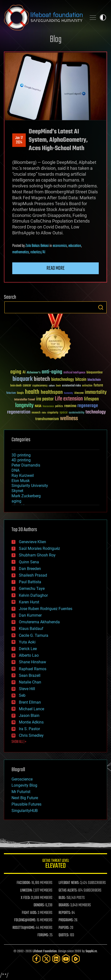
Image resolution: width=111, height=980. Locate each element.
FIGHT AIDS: (29, 913)
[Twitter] (46, 959)
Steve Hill (27, 689)
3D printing (21, 455)
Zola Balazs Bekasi (37, 246)
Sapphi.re (91, 951)
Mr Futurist (21, 792)
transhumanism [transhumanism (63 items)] (47, 419)
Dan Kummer (30, 615)
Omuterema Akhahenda (39, 622)
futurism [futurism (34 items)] (11, 393)
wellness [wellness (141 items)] (69, 419)
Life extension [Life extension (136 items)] (69, 399)
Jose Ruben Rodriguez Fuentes (46, 609)
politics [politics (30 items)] (59, 406)
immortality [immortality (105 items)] (96, 392)
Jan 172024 (19, 140)
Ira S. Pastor (29, 729)
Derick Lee (28, 649)
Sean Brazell (30, 675)
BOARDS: (64, 905)
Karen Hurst (29, 602)
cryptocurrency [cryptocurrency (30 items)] (40, 386)
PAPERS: (64, 928)
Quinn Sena (29, 562)
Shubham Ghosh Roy (37, 555)
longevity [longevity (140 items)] (24, 406)
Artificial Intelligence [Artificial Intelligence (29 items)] (74, 373)
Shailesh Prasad (33, 575)
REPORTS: (65, 913)
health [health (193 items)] (32, 392)
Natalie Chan (30, 682)
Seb (22, 695)
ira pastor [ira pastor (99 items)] (45, 399)
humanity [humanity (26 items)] (68, 393)
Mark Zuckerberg (26, 496)
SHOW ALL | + (19, 742)
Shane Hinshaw (32, 662)
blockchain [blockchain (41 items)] (94, 380)
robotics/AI (38, 252)
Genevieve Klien (32, 542)
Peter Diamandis (26, 465)
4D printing (21, 460)
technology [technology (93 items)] (96, 412)
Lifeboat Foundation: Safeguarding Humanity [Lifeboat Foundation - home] (43, 17)
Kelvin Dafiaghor (33, 595)
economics (60, 246)
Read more (56, 268)
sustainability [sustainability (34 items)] (77, 413)
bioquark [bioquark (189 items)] (23, 379)
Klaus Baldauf (31, 629)
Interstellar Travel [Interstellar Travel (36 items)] (25, 400)
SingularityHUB (25, 811)
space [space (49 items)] (64, 412)
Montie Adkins (31, 722)
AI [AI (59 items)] (24, 373)
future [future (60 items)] (98, 385)
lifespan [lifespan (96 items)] (91, 399)
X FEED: (25, 898)
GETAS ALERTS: (68, 891)
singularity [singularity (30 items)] (53, 413)
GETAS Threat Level (55, 864)
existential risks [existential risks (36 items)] (71, 386)
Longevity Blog (24, 785)
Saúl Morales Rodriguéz (39, 548)
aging (16, 501)
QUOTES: (64, 935)
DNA (15, 470)
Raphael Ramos (33, 669)
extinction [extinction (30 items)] (87, 386)
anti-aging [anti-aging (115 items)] (52, 372)
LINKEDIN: (26, 891)
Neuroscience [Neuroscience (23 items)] (48, 407)
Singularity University (30, 486)
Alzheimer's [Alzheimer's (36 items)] (34, 373)
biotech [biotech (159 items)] (42, 379)
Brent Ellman (30, 702)
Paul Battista (30, 582)
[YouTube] (66, 959)
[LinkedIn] (56, 959)
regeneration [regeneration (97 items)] (19, 412)
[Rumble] (76, 959)
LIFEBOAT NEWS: (69, 883)
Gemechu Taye (32, 589)
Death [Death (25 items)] (58, 386)
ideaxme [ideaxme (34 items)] (79, 393)
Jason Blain (29, 716)
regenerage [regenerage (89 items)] (88, 406)
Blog (56, 40)
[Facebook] (37, 959)
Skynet (17, 491)
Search (101, 307)
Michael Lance (31, 709)
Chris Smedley (31, 735)
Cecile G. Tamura (34, 635)
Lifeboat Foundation (45, 951)
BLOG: (62, 898)
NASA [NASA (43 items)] (38, 406)
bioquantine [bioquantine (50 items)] (95, 372)
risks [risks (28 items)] (44, 413)
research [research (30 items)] (36, 413)
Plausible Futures (26, 804)
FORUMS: (43, 935)
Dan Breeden (30, 569)
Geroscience (22, 779)
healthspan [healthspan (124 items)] (52, 392)
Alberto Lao (29, 655)
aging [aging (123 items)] (16, 372)
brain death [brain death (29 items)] (16, 386)
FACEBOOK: (24, 883)
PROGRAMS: (66, 920)
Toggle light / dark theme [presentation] (103, 17)
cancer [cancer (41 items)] (27, 386)
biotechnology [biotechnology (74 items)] (63, 380)
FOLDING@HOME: (25, 920)
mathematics (21, 252)
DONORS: (39, 905)
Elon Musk (21, 481)
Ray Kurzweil (23, 476)
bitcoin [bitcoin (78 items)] (81, 380)
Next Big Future (25, 798)
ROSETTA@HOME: (24, 928)
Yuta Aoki (27, 642)
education (75, 246)
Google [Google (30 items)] (20, 393)
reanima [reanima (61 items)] (70, 406)
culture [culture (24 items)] (52, 386)
